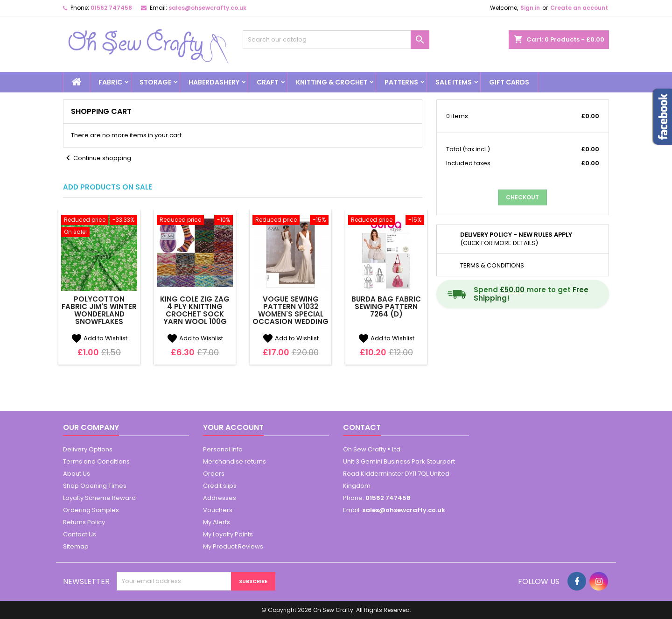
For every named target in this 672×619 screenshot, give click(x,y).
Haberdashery (214, 82)
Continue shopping (97, 158)
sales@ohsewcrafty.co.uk (207, 8)
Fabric (110, 82)
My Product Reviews (233, 546)
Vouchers (218, 510)
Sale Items (454, 82)
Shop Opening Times (95, 486)
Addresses (220, 498)
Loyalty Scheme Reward (99, 498)
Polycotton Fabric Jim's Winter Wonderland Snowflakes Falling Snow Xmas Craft (99, 318)
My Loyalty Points (228, 534)
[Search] (336, 40)
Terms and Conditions (96, 461)
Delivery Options (88, 449)
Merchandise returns (234, 461)
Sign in (530, 8)
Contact (362, 427)
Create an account (579, 8)
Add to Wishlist (99, 338)
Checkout (522, 197)
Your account (233, 427)
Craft (268, 82)
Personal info (223, 449)
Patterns (401, 82)
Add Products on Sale (108, 187)
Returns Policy (84, 522)
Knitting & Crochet (332, 82)
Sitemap (76, 546)
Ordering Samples (91, 510)
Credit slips (220, 486)
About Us (77, 474)
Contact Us (80, 534)
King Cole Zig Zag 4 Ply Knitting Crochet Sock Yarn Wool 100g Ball (195, 314)
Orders (214, 474)
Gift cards (509, 82)
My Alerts (217, 522)
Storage (155, 82)
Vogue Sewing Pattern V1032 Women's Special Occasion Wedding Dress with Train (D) (290, 318)
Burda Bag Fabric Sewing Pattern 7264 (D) (386, 306)
